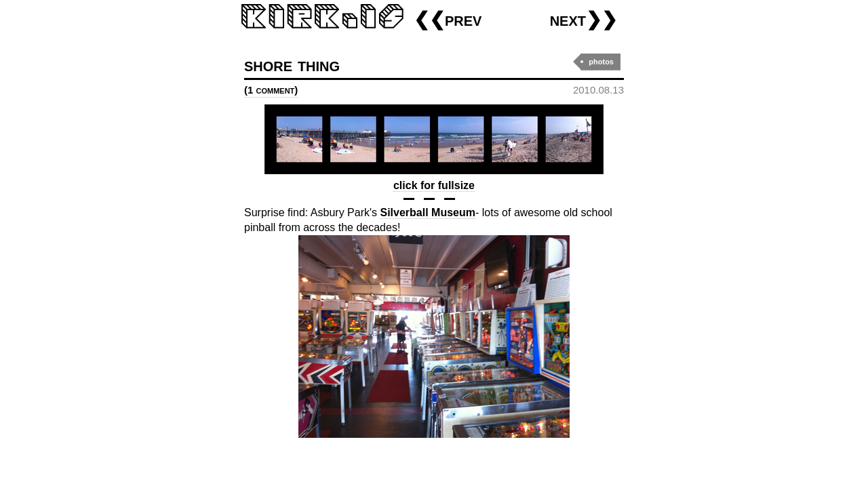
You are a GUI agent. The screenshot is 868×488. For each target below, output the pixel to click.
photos (601, 62)
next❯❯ (584, 19)
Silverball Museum (428, 212)
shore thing (292, 65)
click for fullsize (434, 185)
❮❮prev (448, 19)
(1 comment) (271, 90)
